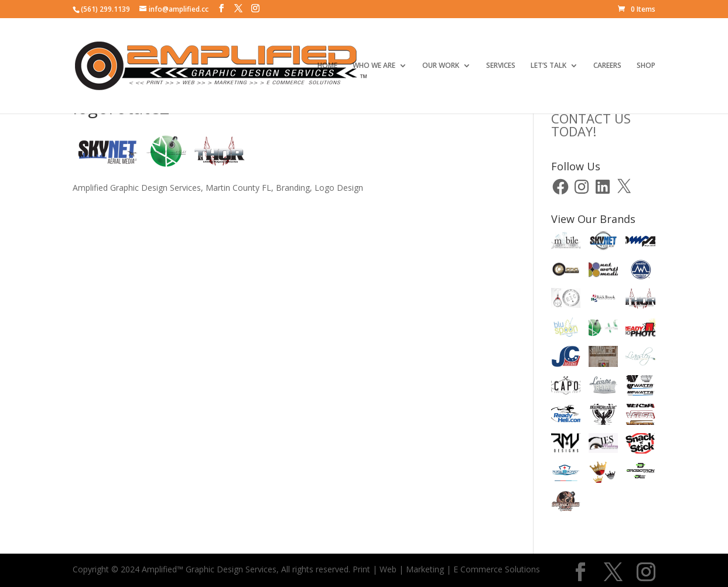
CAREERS (607, 66)
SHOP (646, 66)
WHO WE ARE (374, 66)
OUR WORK (441, 66)
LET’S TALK (548, 66)
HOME (327, 66)
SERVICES (501, 66)
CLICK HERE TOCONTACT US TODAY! (596, 118)
